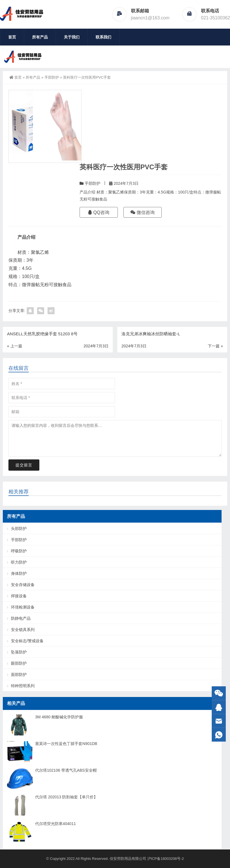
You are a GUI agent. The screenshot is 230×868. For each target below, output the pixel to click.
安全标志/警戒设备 (27, 641)
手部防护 (52, 77)
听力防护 (19, 562)
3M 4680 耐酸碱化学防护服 (59, 717)
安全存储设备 (23, 585)
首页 (12, 37)
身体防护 (19, 573)
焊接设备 (19, 596)
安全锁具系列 (23, 630)
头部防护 (19, 528)
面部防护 (19, 675)
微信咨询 (143, 212)
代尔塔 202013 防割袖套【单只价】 (66, 797)
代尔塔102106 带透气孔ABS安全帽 (66, 770)
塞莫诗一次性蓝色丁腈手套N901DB (66, 744)
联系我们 (103, 37)
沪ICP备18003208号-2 (166, 859)
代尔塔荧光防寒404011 (56, 824)
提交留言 (24, 465)
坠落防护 (19, 652)
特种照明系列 (23, 686)
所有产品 (40, 37)
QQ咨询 (99, 212)
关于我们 (72, 37)
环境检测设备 (23, 607)
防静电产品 (21, 618)
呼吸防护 (19, 551)
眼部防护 (19, 663)
